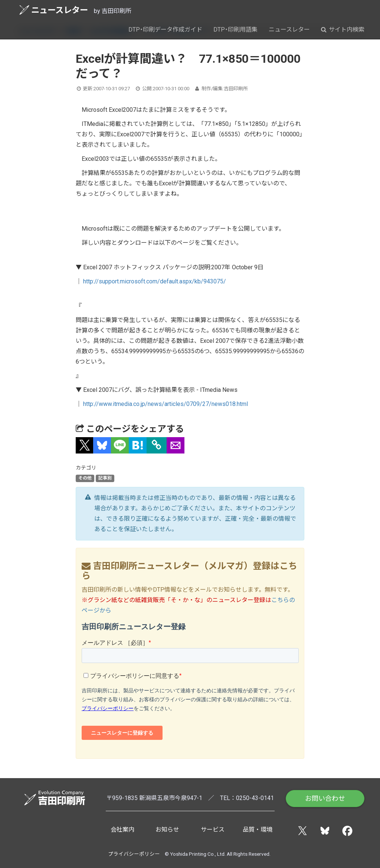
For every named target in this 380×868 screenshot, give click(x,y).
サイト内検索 (343, 30)
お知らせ (167, 830)
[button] (85, 445)
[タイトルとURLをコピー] (157, 445)
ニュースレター (54, 10)
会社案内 (122, 830)
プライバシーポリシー (134, 854)
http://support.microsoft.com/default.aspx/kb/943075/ (155, 281)
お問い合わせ (325, 798)
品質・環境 (258, 830)
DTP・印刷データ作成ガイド (165, 30)
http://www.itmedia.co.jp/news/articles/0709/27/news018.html (166, 404)
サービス (213, 830)
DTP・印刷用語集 (235, 30)
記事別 (105, 478)
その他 (85, 478)
